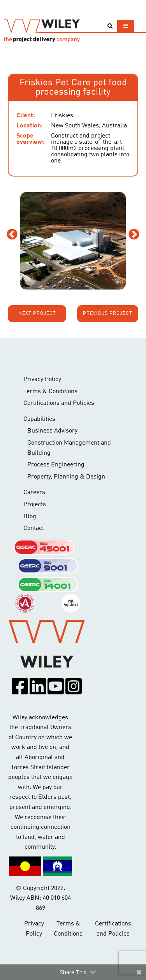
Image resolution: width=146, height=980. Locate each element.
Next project (37, 314)
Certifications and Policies (59, 403)
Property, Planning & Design (66, 477)
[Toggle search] (110, 26)
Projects (35, 505)
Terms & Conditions (50, 392)
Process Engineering (56, 465)
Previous (12, 235)
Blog (30, 517)
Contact (34, 528)
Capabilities (39, 419)
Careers (34, 493)
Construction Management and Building (69, 448)
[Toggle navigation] (126, 26)
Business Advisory (52, 431)
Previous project (108, 314)
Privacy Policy (42, 380)
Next (134, 235)
